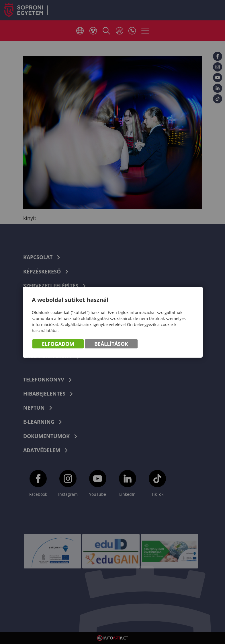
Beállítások (111, 344)
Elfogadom (58, 344)
